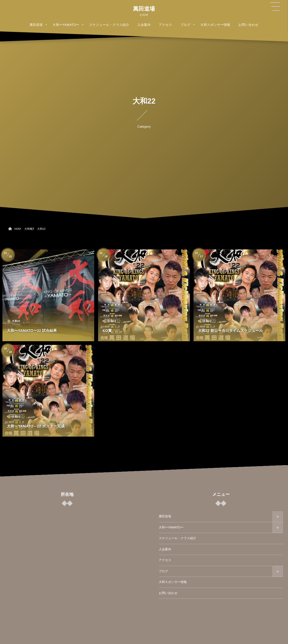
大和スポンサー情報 (173, 582)
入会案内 (165, 549)
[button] (275, 7)
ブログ (164, 571)
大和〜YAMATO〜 (171, 527)
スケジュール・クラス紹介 (178, 538)
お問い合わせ (168, 593)
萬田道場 (144, 9)
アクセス (165, 560)
